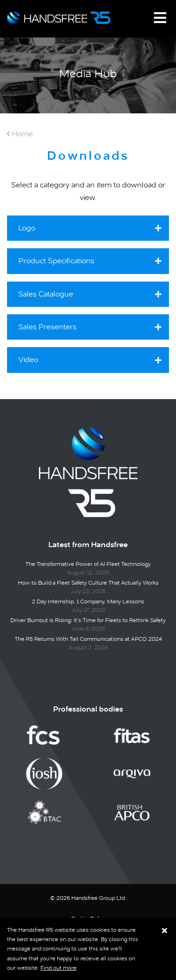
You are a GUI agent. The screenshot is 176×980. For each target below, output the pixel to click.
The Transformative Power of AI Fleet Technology (88, 564)
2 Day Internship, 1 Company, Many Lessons (88, 601)
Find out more (58, 968)
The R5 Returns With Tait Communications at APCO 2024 (88, 639)
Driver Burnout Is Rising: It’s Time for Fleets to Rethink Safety (88, 620)
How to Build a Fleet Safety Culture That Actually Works (88, 583)
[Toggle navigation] (160, 18)
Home (22, 134)
